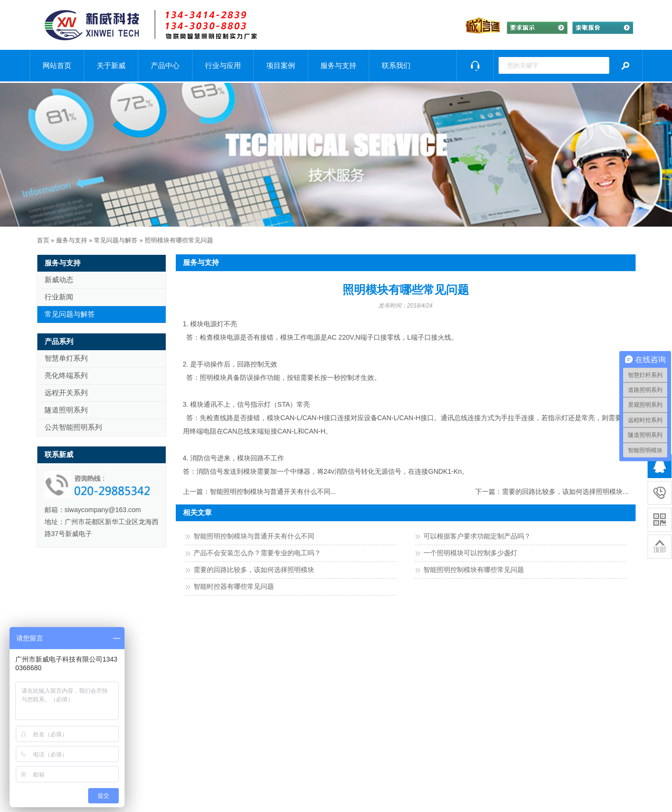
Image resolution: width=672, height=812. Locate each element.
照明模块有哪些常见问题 (179, 240)
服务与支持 (338, 65)
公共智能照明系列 (73, 427)
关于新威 (111, 65)
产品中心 (165, 65)
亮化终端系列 (66, 375)
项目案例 (281, 65)
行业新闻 (59, 297)
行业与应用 (223, 65)
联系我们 (396, 65)
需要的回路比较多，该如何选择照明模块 (254, 570)
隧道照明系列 (66, 410)
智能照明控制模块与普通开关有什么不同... (273, 492)
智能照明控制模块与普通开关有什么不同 (254, 536)
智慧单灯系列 (66, 358)
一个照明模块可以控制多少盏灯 (470, 553)
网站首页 (57, 65)
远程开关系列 (66, 393)
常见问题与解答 (116, 240)
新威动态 (59, 280)
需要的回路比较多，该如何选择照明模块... (565, 492)
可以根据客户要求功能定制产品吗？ (477, 536)
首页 (43, 240)
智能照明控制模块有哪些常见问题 (474, 570)
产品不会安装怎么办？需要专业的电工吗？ (257, 553)
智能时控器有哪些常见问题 (234, 586)
